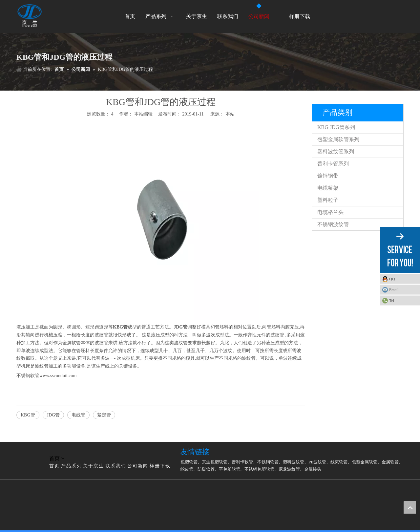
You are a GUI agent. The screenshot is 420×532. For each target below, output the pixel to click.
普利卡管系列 (333, 164)
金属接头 (313, 469)
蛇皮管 (187, 469)
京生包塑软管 (215, 462)
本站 (230, 114)
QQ (392, 279)
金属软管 (390, 462)
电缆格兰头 (330, 212)
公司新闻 (138, 466)
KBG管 (28, 415)
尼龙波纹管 (289, 469)
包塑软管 (189, 462)
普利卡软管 (242, 462)
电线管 (78, 415)
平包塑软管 (230, 469)
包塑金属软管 (365, 462)
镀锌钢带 (328, 176)
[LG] (22, 451)
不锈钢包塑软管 (259, 469)
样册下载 (160, 466)
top (410, 507)
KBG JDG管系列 (336, 127)
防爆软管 (206, 469)
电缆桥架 (328, 188)
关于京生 (94, 466)
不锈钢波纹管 (333, 224)
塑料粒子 (328, 200)
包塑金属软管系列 (338, 139)
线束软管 (339, 462)
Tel (392, 300)
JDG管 (53, 415)
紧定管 (104, 415)
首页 (54, 466)
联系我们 (116, 466)
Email (394, 289)
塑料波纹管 (294, 462)
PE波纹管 (317, 462)
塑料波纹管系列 (336, 151)
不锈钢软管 (268, 462)
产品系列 (72, 466)
